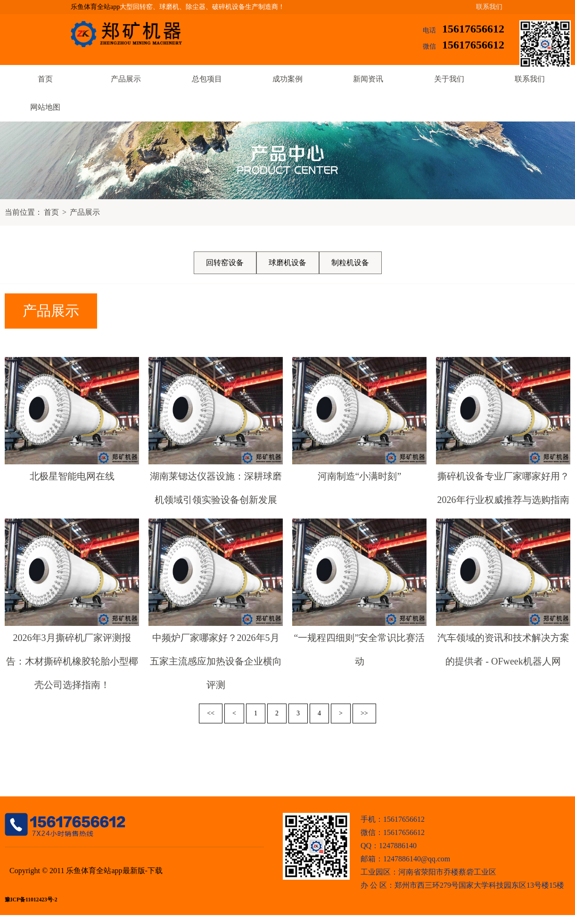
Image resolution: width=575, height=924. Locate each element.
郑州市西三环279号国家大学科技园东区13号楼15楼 (479, 885)
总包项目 (207, 79)
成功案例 (287, 79)
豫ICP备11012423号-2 (31, 900)
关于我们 (449, 79)
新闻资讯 (368, 79)
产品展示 (126, 79)
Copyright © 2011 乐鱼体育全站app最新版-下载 (86, 871)
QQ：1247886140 (389, 846)
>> (364, 713)
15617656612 (473, 29)
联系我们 (489, 7)
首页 (45, 79)
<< (211, 713)
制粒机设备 (350, 263)
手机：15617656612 (393, 819)
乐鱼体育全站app (95, 7)
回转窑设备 (225, 263)
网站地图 (45, 107)
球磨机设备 (287, 263)
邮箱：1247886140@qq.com (405, 859)
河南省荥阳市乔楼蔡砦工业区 (447, 872)
